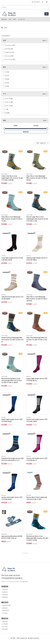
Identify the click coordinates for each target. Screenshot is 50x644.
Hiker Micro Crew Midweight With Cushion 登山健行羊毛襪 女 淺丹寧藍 (37, 299)
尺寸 (4, 94)
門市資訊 (5, 613)
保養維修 (5, 595)
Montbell (9, 49)
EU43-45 (9, 106)
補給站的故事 (6, 605)
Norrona (9, 56)
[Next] (28, 553)
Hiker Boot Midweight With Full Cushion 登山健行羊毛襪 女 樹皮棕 (37, 340)
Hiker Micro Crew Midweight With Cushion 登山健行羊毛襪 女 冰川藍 (12, 219)
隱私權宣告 (5, 611)
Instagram (17, 582)
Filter (4, 28)
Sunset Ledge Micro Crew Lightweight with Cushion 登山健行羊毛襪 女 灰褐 (37, 219)
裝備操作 (5, 592)
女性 (10, 19)
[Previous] (22, 553)
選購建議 (5, 597)
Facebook (11, 582)
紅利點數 (5, 624)
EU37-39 (9, 99)
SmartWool (10, 45)
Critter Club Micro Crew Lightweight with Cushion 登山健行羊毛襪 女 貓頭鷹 (12, 178)
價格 (4, 120)
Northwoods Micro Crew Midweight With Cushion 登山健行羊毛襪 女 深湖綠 (37, 538)
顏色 (4, 67)
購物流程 (5, 621)
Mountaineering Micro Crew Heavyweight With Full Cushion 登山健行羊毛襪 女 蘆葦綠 (12, 380)
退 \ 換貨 (4, 627)
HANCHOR (10, 52)
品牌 (4, 40)
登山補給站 (36, 2)
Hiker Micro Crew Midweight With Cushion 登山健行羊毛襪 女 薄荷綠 (37, 178)
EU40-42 (9, 102)
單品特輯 (5, 589)
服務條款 (5, 608)
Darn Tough (10, 60)
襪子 (15, 19)
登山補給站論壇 (24, 582)
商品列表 (4, 19)
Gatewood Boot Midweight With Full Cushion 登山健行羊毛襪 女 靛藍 (12, 340)
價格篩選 (26, 132)
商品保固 (5, 629)
